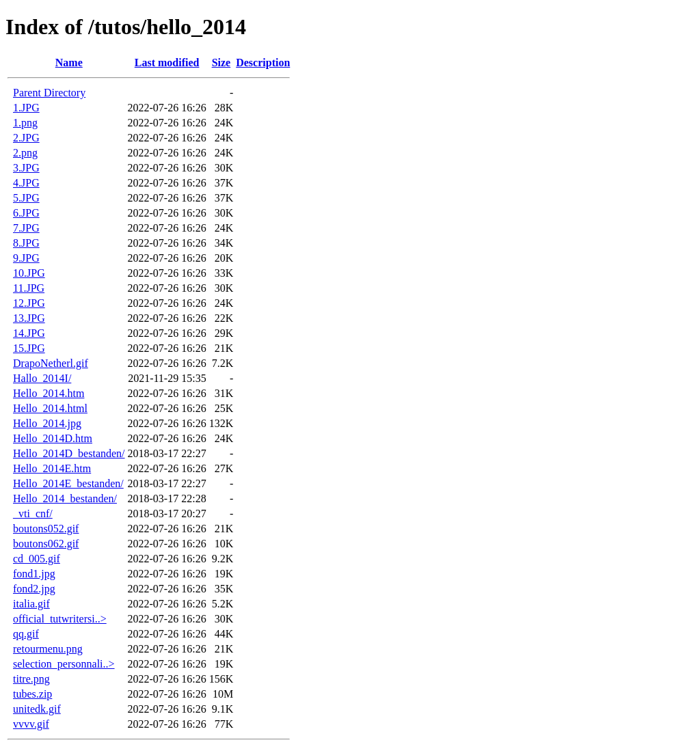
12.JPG (29, 303)
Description (263, 63)
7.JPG (26, 228)
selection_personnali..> (64, 664)
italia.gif (31, 604)
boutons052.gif (46, 529)
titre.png (31, 679)
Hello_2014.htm (49, 393)
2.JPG (26, 138)
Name (69, 63)
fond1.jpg (34, 574)
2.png (25, 153)
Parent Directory (49, 93)
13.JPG (29, 318)
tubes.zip (32, 694)
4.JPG (26, 183)
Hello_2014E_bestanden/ (68, 483)
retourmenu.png (48, 649)
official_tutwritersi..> (60, 619)
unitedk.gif (37, 709)
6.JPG (26, 213)
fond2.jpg (34, 589)
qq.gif (26, 634)
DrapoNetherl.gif (51, 363)
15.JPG (29, 348)
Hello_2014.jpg (47, 423)
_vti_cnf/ (33, 514)
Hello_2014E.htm (52, 468)
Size (221, 63)
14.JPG (29, 333)
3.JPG (26, 168)
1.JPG (26, 108)
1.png (25, 123)
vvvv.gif (31, 724)
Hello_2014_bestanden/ (65, 498)
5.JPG (26, 198)
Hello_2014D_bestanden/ (69, 453)
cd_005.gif (37, 559)
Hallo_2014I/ (42, 378)
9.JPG (26, 258)
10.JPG (29, 273)
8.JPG (26, 243)
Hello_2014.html (50, 408)
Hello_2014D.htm (53, 438)
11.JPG (29, 288)
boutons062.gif (46, 544)
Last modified (167, 63)
